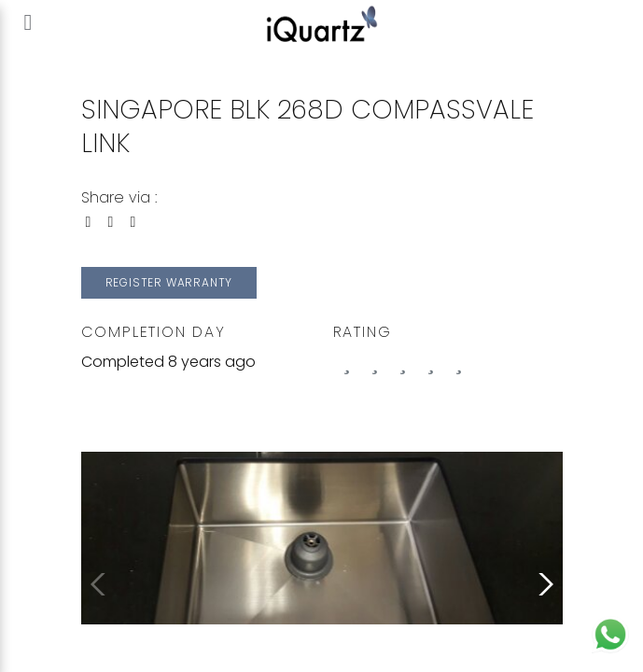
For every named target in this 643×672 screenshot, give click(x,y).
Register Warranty (169, 282)
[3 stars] (431, 362)
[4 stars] (459, 362)
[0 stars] (347, 362)
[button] (542, 584)
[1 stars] (375, 362)
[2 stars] (403, 362)
